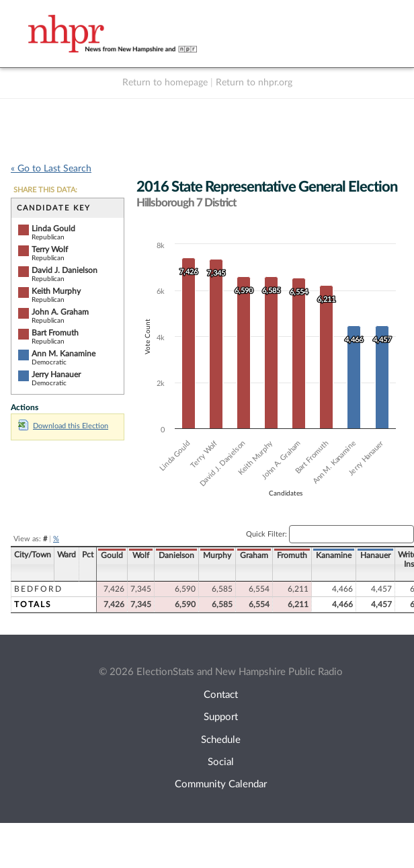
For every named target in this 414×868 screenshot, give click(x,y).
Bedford (38, 589)
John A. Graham (60, 312)
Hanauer (375, 555)
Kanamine (334, 555)
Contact (221, 695)
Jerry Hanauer (56, 374)
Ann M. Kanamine (64, 354)
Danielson (176, 555)
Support (221, 717)
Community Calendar (221, 784)
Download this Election (63, 426)
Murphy (217, 555)
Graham (254, 555)
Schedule (221, 740)
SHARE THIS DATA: (45, 190)
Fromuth (292, 555)
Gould (112, 555)
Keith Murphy (56, 291)
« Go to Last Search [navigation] (51, 169)
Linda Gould (53, 229)
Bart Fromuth (55, 333)
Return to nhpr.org (254, 83)
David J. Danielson (65, 270)
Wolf (141, 555)
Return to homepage (165, 83)
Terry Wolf (50, 249)
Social (221, 762)
